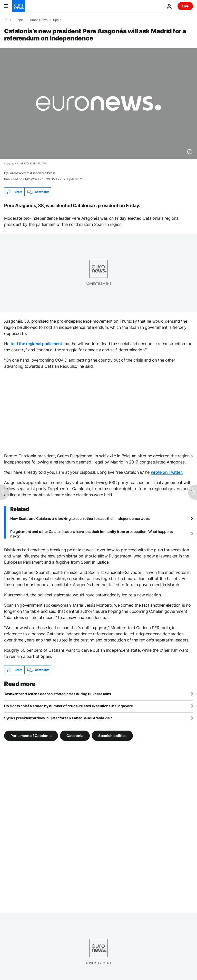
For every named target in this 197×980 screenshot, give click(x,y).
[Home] (6, 20)
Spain (57, 20)
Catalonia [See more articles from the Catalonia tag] (75, 736)
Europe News (38, 20)
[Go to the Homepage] (18, 6)
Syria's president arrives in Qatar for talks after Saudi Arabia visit (58, 718)
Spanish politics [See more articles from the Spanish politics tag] (112, 736)
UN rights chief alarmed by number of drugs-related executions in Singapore (68, 706)
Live (185, 6)
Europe (18, 20)
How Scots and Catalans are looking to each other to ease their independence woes (80, 518)
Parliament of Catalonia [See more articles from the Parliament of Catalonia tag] (31, 736)
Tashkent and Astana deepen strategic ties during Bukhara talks (58, 694)
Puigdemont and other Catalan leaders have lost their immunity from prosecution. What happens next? (91, 534)
